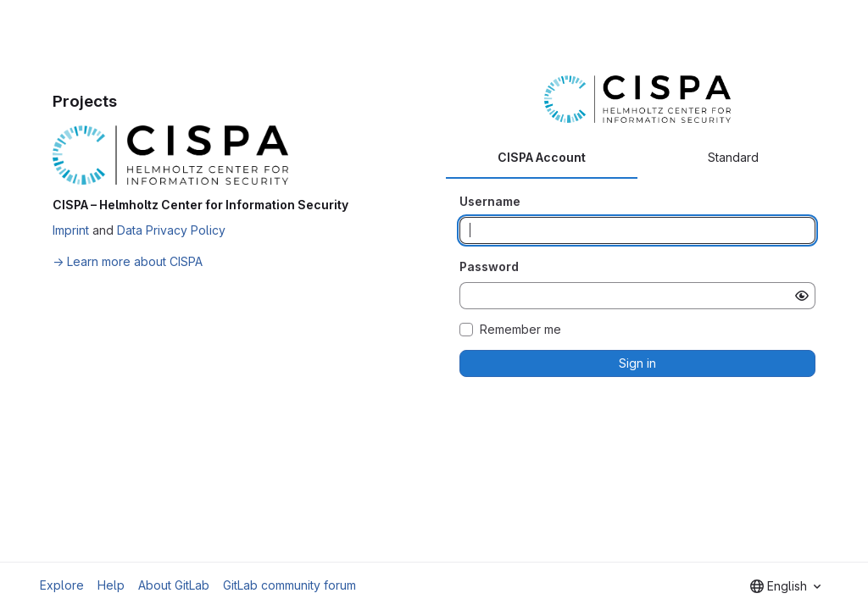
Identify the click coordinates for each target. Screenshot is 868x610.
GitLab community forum (289, 585)
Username (490, 201)
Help (111, 585)
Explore (62, 585)
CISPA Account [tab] (542, 157)
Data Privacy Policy (171, 230)
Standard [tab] (733, 157)
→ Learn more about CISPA (128, 261)
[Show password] (802, 296)
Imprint (71, 230)
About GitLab (174, 585)
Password (489, 266)
